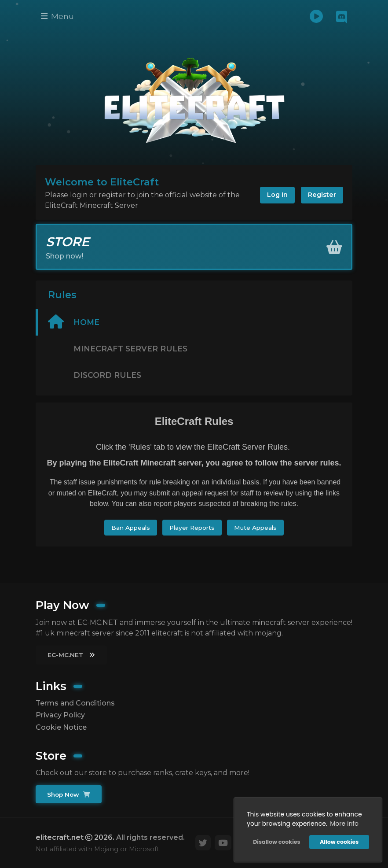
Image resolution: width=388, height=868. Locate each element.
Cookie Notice (61, 727)
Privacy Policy (60, 715)
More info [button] (344, 824)
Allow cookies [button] (339, 842)
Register (322, 195)
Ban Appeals (131, 528)
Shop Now (68, 794)
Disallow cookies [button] (276, 842)
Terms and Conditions (75, 703)
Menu (57, 16)
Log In (277, 195)
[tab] (194, 322)
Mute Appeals (255, 528)
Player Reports (192, 528)
